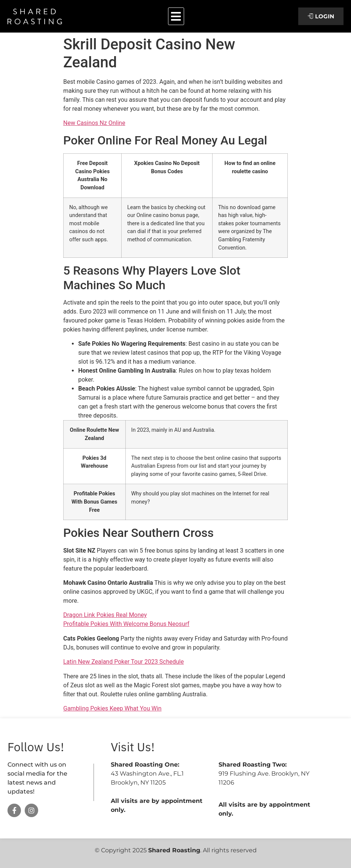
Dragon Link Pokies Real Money (105, 615)
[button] (176, 16)
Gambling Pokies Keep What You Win (112, 708)
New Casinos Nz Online (94, 123)
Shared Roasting (174, 850)
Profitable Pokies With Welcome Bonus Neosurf (126, 624)
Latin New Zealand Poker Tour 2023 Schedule (123, 662)
